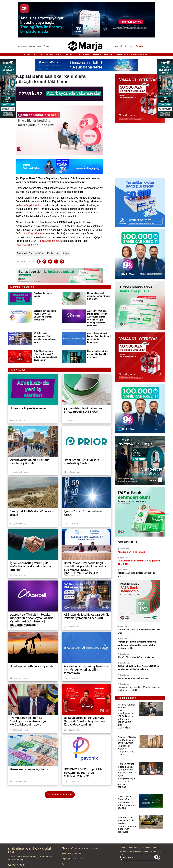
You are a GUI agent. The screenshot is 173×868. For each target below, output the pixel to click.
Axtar (140, 46)
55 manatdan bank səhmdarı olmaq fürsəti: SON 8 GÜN (98, 296)
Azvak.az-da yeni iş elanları (131, 552)
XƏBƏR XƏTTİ (122, 54)
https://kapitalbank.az (31, 205)
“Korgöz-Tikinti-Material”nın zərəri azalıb (136, 657)
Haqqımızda (22, 46)
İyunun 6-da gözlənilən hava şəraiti (134, 678)
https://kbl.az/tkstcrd (27, 245)
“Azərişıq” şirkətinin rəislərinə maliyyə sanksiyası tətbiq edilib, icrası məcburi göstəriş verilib (137, 645)
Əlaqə (46, 46)
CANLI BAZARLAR (140, 54)
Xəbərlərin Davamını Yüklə (60, 795)
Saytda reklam (36, 46)
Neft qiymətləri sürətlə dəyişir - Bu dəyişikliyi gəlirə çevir (98, 354)
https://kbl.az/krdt (50, 241)
